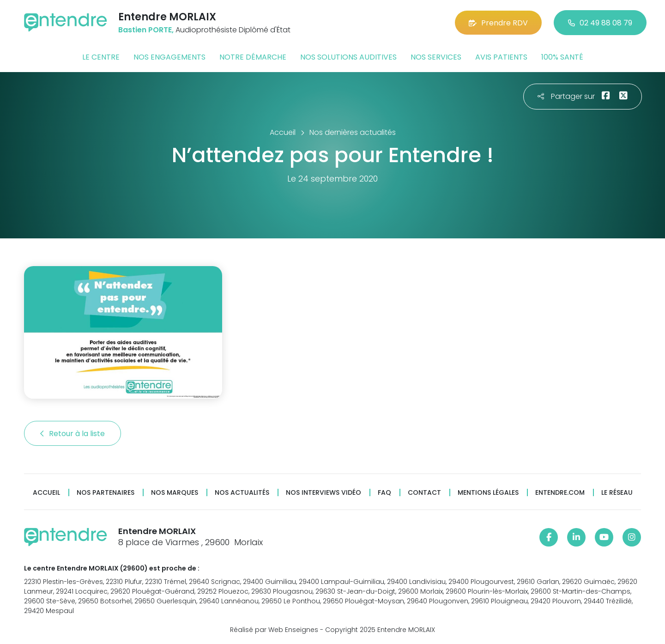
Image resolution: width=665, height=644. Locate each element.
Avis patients (501, 57)
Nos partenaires (106, 493)
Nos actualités (242, 493)
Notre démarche (253, 57)
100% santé (562, 57)
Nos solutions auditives (348, 57)
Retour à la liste (73, 434)
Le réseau (617, 493)
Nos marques (175, 493)
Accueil (46, 493)
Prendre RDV (498, 23)
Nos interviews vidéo (323, 493)
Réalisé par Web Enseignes (274, 630)
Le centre (101, 57)
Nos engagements (169, 57)
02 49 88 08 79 (600, 23)
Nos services (436, 57)
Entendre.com (560, 493)
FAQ (384, 493)
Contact (424, 493)
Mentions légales (488, 493)
